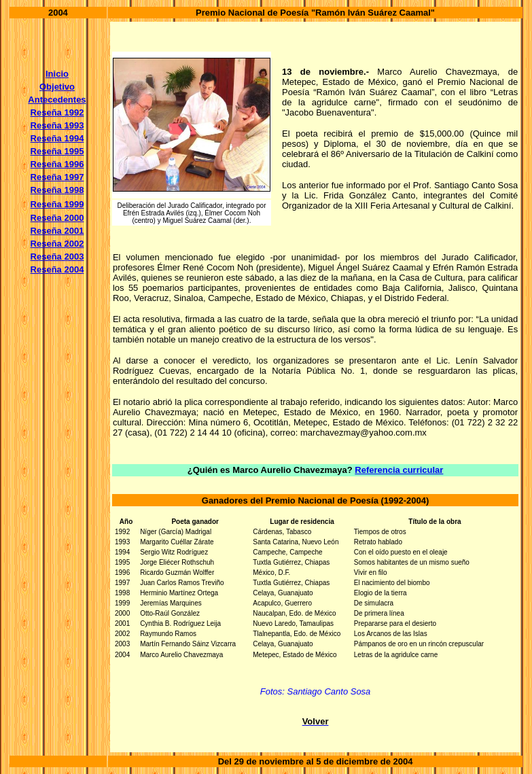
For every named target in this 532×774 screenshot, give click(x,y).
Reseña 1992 (57, 112)
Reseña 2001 (57, 231)
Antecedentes (57, 100)
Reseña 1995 (57, 151)
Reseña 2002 (57, 244)
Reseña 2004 (57, 269)
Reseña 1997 (57, 177)
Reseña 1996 (57, 164)
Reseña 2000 (57, 218)
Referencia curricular (399, 470)
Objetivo (57, 87)
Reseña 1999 (57, 204)
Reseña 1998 (57, 190)
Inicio (57, 74)
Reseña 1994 (57, 138)
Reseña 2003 (57, 257)
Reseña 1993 (57, 125)
